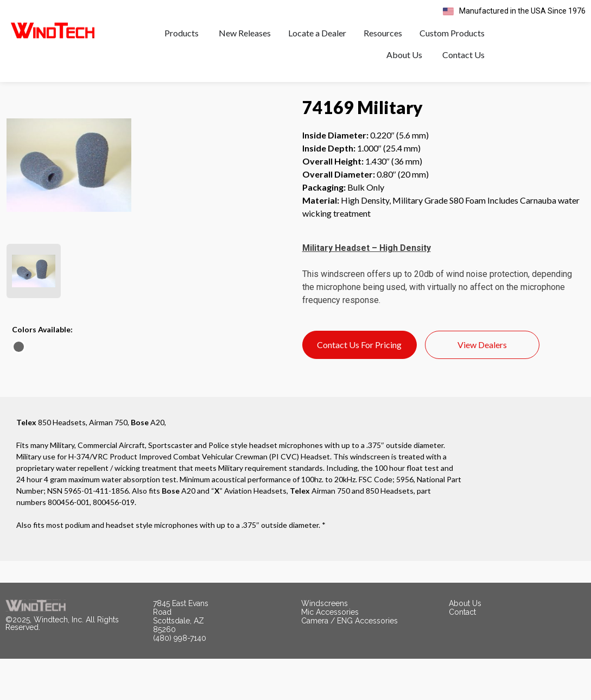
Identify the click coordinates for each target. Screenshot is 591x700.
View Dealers (482, 386)
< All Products (33, 109)
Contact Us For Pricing (359, 386)
